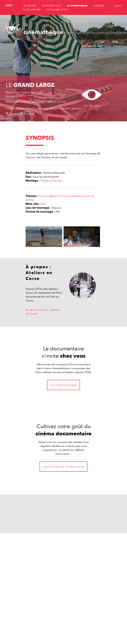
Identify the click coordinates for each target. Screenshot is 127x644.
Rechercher (63, 33)
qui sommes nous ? (58, 10)
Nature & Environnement (65, 196)
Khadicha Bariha (51, 181)
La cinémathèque (63, 385)
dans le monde (32, 10)
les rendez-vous (52, 6)
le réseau (99, 6)
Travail (43, 196)
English (118, 6)
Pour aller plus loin (102, 33)
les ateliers (30, 6)
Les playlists (79, 33)
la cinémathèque (77, 6)
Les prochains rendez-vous (63, 467)
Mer (44, 204)
